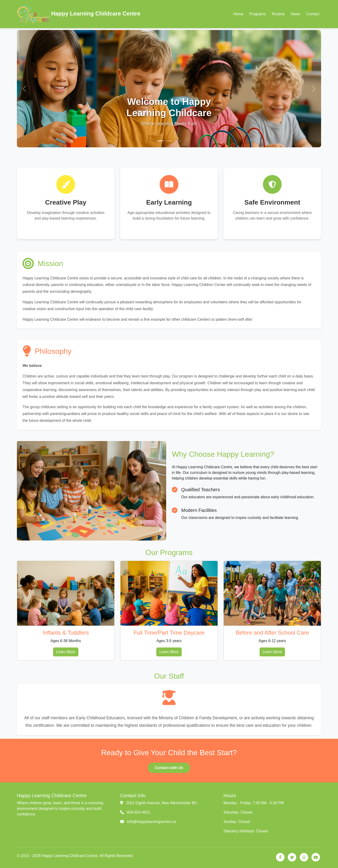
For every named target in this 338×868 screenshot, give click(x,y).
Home (238, 14)
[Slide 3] (177, 141)
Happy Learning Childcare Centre (79, 14)
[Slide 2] (169, 141)
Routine (278, 14)
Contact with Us (169, 768)
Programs (257, 14)
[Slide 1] (161, 141)
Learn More (66, 652)
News (296, 14)
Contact (313, 14)
